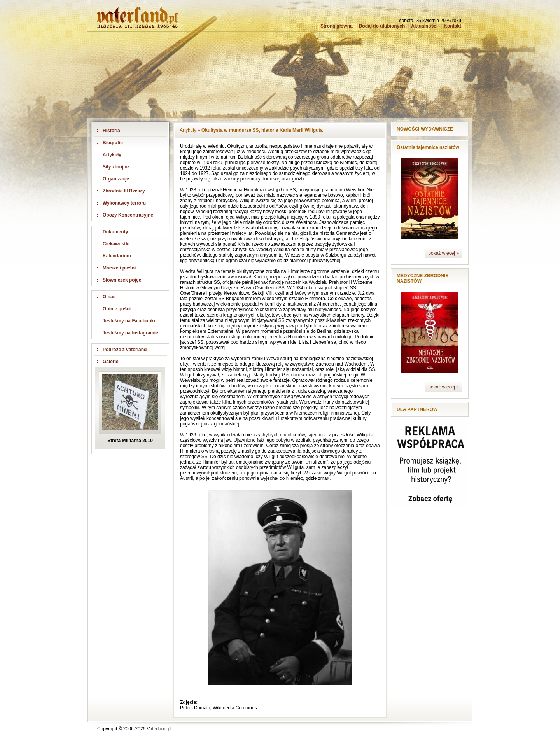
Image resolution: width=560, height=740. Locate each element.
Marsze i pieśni (119, 268)
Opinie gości (117, 309)
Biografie (113, 143)
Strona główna (337, 26)
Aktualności (424, 26)
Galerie (111, 362)
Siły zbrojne (116, 167)
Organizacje (116, 179)
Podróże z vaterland (125, 350)
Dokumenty (115, 232)
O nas (109, 297)
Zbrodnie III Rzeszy (124, 191)
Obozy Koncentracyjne (128, 215)
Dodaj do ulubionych (382, 26)
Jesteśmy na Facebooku (130, 321)
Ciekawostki (116, 244)
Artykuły (112, 155)
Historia (111, 131)
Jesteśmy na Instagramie (130, 333)
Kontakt (452, 26)
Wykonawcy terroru (124, 203)
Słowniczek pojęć (122, 280)
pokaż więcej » (444, 253)
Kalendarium (117, 256)
